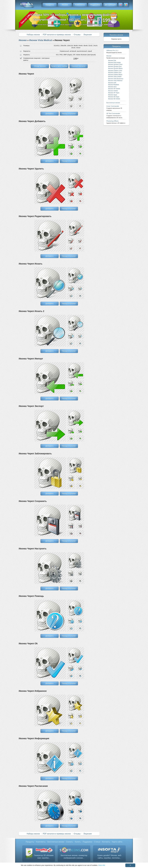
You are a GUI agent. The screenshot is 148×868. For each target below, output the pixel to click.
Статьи (97, 842)
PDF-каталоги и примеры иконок (57, 35)
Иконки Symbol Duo (115, 67)
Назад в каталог (69, 114)
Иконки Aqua (113, 95)
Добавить (50, 114)
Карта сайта (117, 842)
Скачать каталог (79, 66)
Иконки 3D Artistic (114, 99)
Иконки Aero (112, 87)
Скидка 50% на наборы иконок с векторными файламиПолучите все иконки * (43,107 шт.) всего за (74, 18)
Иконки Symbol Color (115, 64)
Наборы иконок (33, 35)
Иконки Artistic (113, 91)
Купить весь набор (59, 66)
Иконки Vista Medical (41, 40)
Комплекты (80, 5)
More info (102, 865)
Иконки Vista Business (116, 79)
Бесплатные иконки (113, 103)
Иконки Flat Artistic (114, 62)
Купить (78, 842)
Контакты (106, 842)
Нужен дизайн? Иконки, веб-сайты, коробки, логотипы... (109, 857)
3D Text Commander (114, 115)
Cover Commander (114, 108)
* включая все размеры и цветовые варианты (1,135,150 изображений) (74, 24)
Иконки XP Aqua (114, 93)
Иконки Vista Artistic (115, 77)
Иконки (65, 5)
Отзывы (77, 35)
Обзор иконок (40, 66)
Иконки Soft (112, 83)
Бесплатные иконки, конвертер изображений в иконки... (74, 857)
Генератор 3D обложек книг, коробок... (44, 857)
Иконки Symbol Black (115, 68)
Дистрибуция (110, 5)
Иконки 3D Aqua (114, 97)
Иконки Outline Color (115, 71)
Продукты (50, 5)
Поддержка (95, 5)
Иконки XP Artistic (114, 89)
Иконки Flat (112, 60)
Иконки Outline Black (115, 75)
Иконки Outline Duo (115, 73)
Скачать (69, 842)
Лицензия (88, 35)
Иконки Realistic (114, 85)
